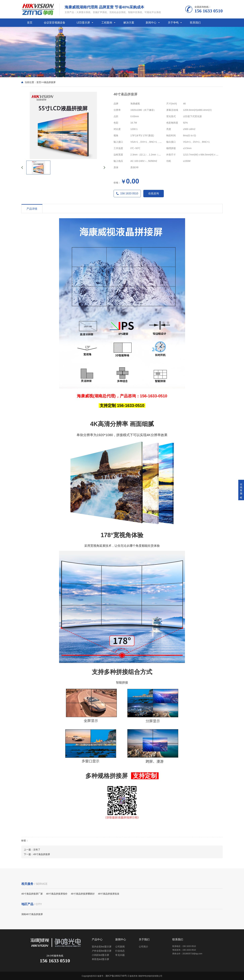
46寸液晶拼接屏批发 (109, 894)
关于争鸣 (173, 23)
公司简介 (143, 947)
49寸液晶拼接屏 (42, 854)
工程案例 (107, 23)
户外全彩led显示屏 (102, 951)
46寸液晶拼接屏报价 (57, 894)
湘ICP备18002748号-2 (117, 976)
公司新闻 (120, 947)
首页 (30, 23)
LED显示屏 (83, 23)
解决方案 (129, 23)
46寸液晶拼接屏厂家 (32, 894)
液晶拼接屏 (50, 82)
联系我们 (195, 23)
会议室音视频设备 (55, 23)
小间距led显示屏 (100, 955)
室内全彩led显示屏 (102, 947)
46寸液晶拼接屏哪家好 (83, 894)
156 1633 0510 (127, 193)
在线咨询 (154, 193)
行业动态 (120, 951)
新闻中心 (151, 23)
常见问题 (120, 955)
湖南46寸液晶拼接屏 (32, 914)
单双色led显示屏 (100, 959)
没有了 (37, 850)
